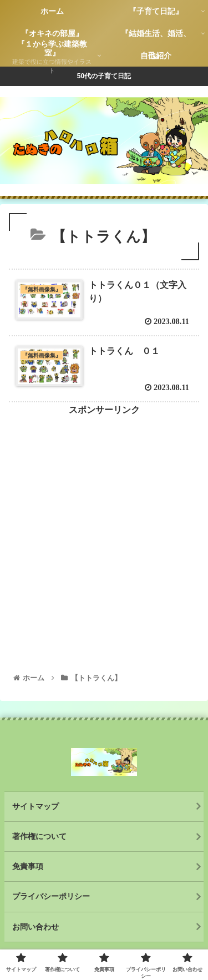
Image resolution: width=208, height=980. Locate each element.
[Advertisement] (104, 522)
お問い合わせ (35, 927)
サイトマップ (35, 806)
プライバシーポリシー (51, 896)
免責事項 (28, 866)
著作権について (39, 836)
